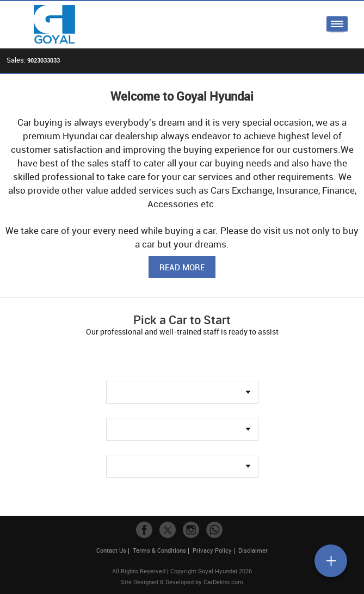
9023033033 (44, 60)
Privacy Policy (212, 550)
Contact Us (111, 550)
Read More (182, 267)
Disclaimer (253, 550)
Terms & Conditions (159, 550)
